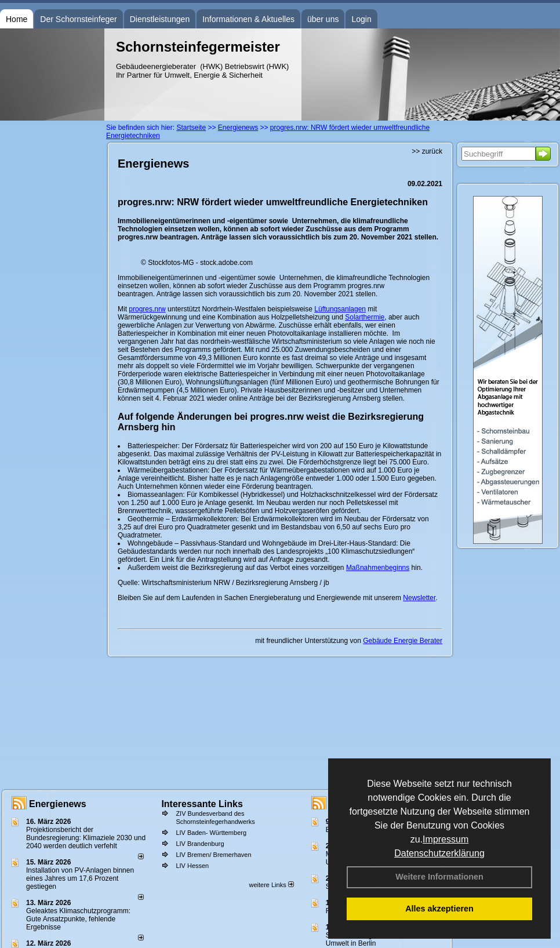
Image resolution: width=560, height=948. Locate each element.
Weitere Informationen (439, 877)
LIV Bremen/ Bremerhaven (213, 855)
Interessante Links (202, 804)
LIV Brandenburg (200, 844)
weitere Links (271, 885)
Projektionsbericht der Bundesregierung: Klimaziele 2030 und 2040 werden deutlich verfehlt (86, 838)
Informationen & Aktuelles (248, 19)
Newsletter (419, 598)
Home (17, 19)
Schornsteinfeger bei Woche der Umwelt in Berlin (375, 939)
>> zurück (427, 151)
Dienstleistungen (160, 19)
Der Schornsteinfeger (78, 19)
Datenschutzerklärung (439, 853)
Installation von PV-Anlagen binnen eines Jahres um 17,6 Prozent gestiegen (80, 878)
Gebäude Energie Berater (403, 641)
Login (361, 19)
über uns (323, 19)
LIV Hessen (192, 866)
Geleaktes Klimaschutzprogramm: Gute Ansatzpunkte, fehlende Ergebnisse (78, 919)
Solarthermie (365, 317)
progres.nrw (147, 309)
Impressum (446, 839)
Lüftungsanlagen (340, 309)
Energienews (58, 804)
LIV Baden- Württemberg (211, 833)
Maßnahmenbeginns (378, 568)
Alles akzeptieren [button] (439, 909)
